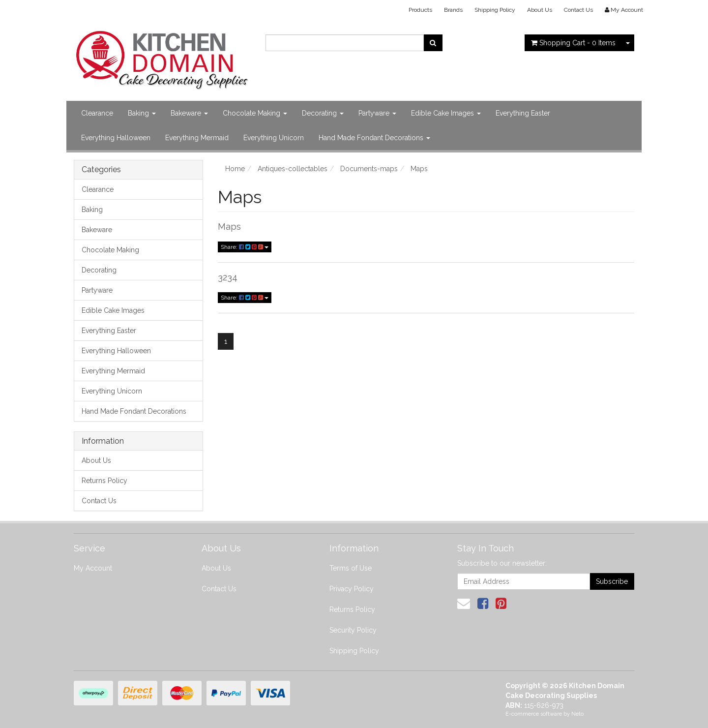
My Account (93, 568)
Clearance (97, 113)
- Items (573, 43)
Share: (245, 247)
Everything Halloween (116, 138)
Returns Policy (104, 481)
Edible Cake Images (446, 113)
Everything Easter (523, 113)
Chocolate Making (255, 113)
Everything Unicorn (274, 138)
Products (420, 10)
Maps (229, 227)
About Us (540, 10)
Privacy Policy (352, 589)
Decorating (323, 113)
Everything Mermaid (197, 138)
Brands (453, 10)
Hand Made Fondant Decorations (374, 138)
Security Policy (353, 630)
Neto (577, 714)
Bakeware (189, 113)
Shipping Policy (495, 10)
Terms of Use (351, 568)
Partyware (377, 113)
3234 (228, 277)
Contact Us (578, 10)
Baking (142, 113)
